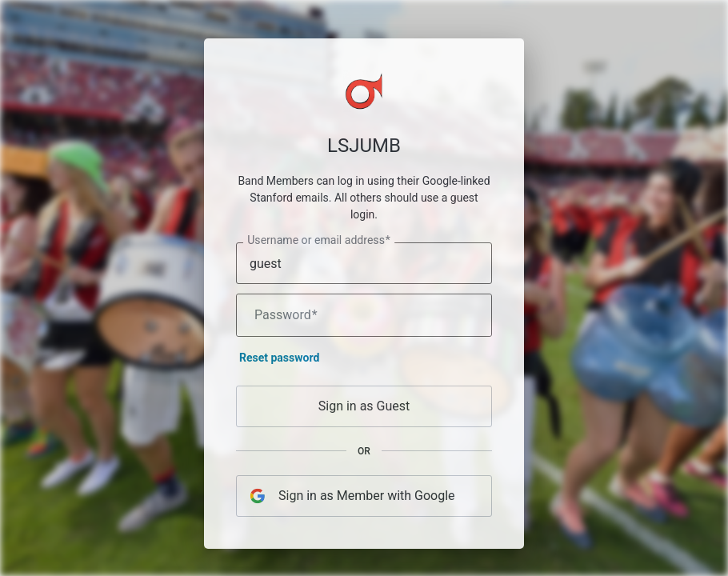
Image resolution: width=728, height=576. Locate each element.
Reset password (279, 362)
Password (286, 319)
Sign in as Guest (364, 410)
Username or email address (319, 245)
